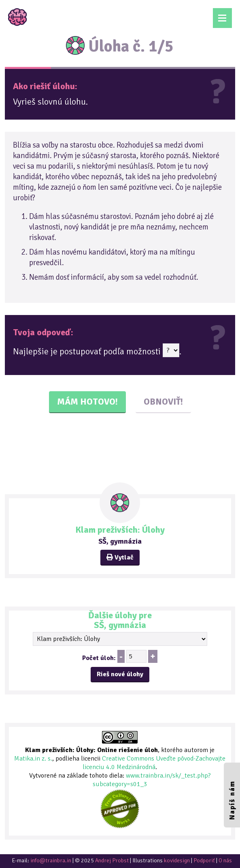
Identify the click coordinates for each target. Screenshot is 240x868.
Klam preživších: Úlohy (120, 530)
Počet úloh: (99, 658)
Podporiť (204, 860)
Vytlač (120, 557)
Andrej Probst (112, 860)
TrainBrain (18, 17)
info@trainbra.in (51, 860)
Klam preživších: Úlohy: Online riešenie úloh (91, 750)
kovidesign (177, 860)
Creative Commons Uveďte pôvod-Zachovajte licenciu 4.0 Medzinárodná (154, 763)
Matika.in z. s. (33, 759)
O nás (225, 860)
